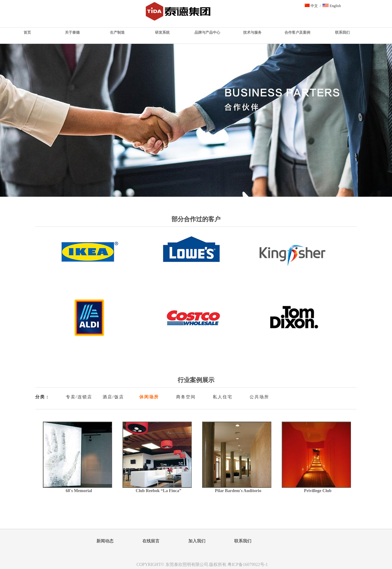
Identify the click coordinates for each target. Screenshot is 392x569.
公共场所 (259, 397)
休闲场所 (149, 397)
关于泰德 (72, 32)
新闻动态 (105, 541)
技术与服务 (252, 32)
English (332, 6)
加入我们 (197, 541)
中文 (311, 6)
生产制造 (117, 32)
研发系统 (162, 32)
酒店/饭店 (113, 397)
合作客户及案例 (297, 32)
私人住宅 (223, 397)
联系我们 (342, 32)
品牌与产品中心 (207, 32)
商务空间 (186, 397)
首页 (27, 32)
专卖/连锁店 (79, 397)
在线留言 (151, 541)
